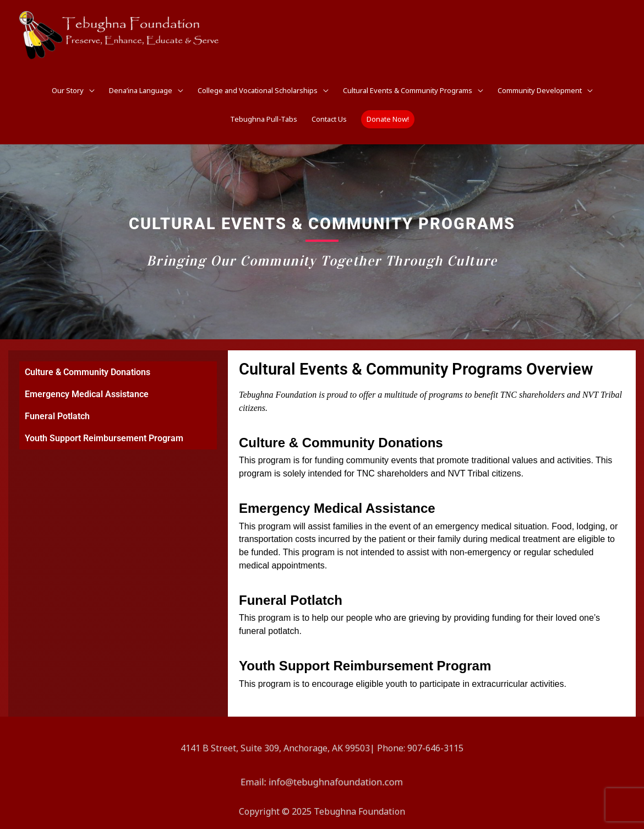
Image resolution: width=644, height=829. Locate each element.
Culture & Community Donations (88, 372)
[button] (388, 119)
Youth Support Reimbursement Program (104, 438)
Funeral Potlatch (57, 416)
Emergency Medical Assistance (87, 394)
